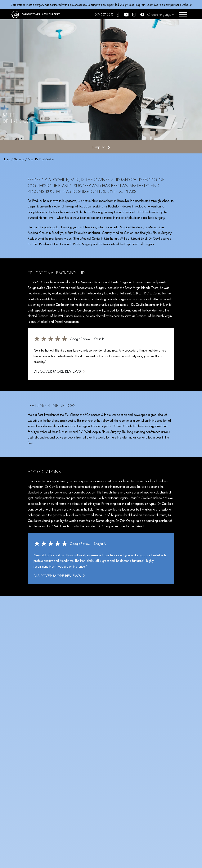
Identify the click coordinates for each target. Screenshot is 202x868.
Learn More (154, 5)
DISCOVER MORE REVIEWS (59, 371)
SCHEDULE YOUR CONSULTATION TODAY (101, 747)
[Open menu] (183, 14)
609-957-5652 (104, 14)
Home (6, 159)
